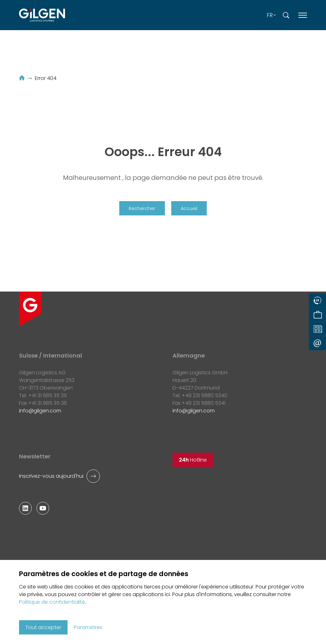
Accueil (189, 208)
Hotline (193, 460)
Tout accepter (43, 627)
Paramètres (88, 627)
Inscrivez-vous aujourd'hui (51, 476)
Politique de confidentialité (52, 602)
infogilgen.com (40, 411)
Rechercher (142, 208)
